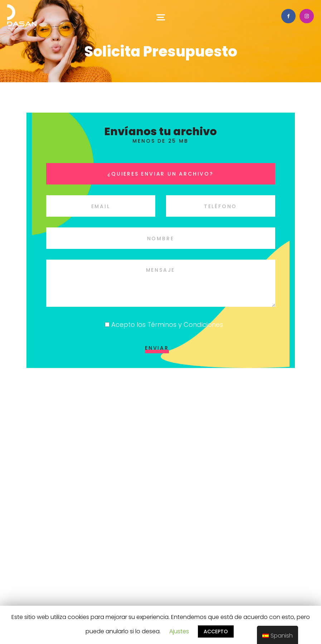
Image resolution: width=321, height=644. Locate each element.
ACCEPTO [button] (216, 631)
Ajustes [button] (179, 631)
